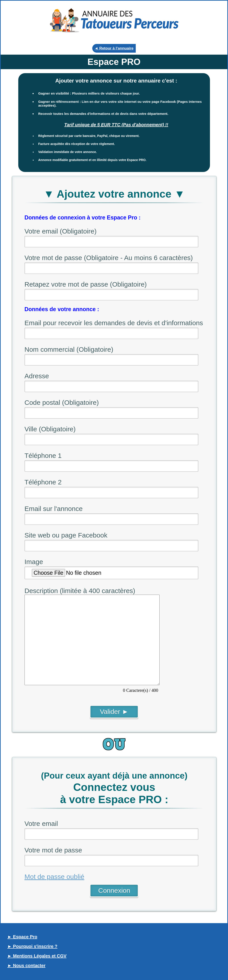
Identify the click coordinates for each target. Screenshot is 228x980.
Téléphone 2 (43, 482)
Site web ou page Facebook (66, 535)
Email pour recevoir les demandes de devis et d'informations (114, 323)
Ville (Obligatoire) (50, 429)
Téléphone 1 (43, 456)
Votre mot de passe (53, 850)
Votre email (41, 824)
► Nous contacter (26, 966)
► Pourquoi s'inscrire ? (32, 946)
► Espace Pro (22, 937)
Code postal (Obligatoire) (62, 402)
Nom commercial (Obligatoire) (69, 349)
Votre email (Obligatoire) (61, 231)
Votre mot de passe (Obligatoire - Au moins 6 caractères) (109, 258)
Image (34, 562)
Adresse (37, 376)
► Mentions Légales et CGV (37, 956)
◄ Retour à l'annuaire (114, 48)
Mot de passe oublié (54, 877)
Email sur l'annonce (54, 509)
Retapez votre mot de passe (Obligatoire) (86, 284)
